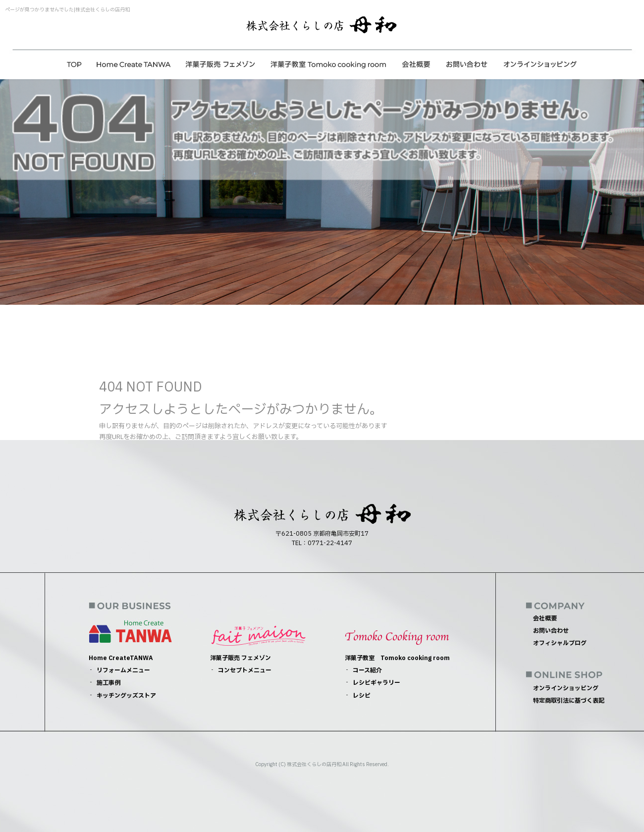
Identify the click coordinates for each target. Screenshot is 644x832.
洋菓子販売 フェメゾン (220, 64)
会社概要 (416, 64)
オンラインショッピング (540, 64)
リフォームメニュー (123, 670)
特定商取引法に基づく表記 (569, 701)
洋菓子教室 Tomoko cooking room (328, 64)
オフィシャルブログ (560, 643)
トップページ (74, 64)
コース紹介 (367, 670)
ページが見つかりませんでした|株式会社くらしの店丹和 (67, 10)
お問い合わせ (467, 64)
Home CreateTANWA (134, 64)
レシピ (362, 696)
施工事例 (108, 683)
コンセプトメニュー (245, 670)
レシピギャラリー (376, 683)
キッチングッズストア (126, 696)
